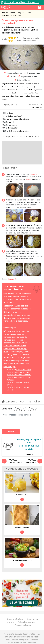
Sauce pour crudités (26, 93)
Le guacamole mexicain (22, 560)
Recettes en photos (18, 13)
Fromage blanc (28, 87)
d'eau (11, 113)
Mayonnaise (37, 90)
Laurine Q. (13, 279)
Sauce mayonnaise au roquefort (18, 14)
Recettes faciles (15, 619)
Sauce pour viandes (10, 93)
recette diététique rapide (18, 372)
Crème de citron (22, 495)
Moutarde (11, 90)
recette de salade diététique (19, 375)
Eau (20, 87)
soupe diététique (24, 370)
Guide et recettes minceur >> (21, 2)
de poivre (13, 125)
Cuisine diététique (32, 84)
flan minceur (22, 382)
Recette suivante (34, 461)
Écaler (29, 179)
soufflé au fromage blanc (15, 346)
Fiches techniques (26, 622)
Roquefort (28, 90)
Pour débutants (19, 84)
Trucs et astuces (23, 625)
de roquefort (13, 128)
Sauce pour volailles (22, 96)
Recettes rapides (8, 87)
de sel (11, 122)
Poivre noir (20, 90)
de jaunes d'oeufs (15, 116)
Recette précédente (12, 461)
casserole (33, 174)
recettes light (10, 367)
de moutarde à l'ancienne (18, 119)
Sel (17, 87)
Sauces (9, 84)
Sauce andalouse (22, 528)
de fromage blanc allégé (19, 131)
